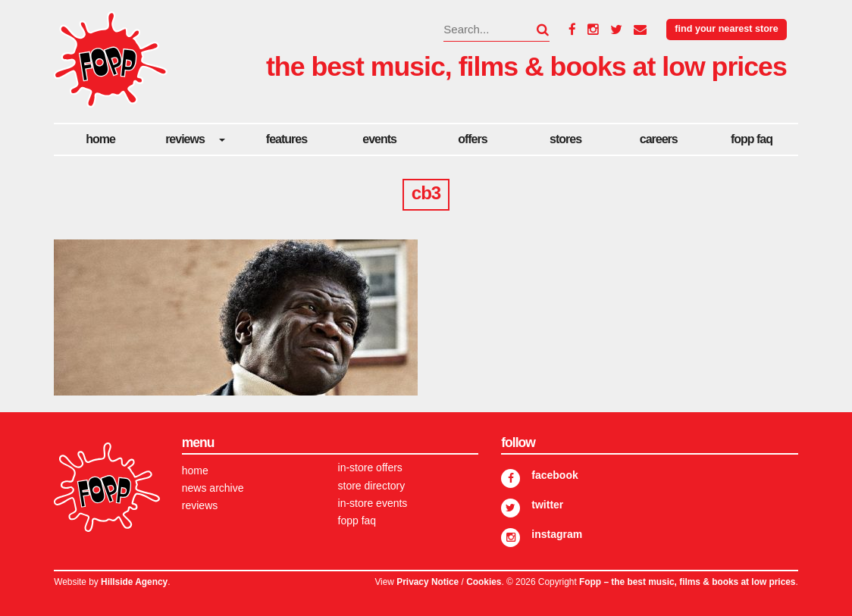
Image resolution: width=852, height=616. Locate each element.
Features (287, 139)
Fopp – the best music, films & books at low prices (687, 582)
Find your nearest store (726, 29)
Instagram (557, 534)
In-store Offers (370, 467)
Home (100, 139)
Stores (565, 139)
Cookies (484, 582)
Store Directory (372, 486)
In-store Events (373, 503)
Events (379, 139)
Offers (472, 139)
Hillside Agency (134, 582)
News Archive (213, 488)
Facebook (554, 475)
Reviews (185, 139)
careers (659, 139)
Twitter (547, 505)
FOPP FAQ (752, 139)
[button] (534, 30)
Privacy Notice (428, 582)
